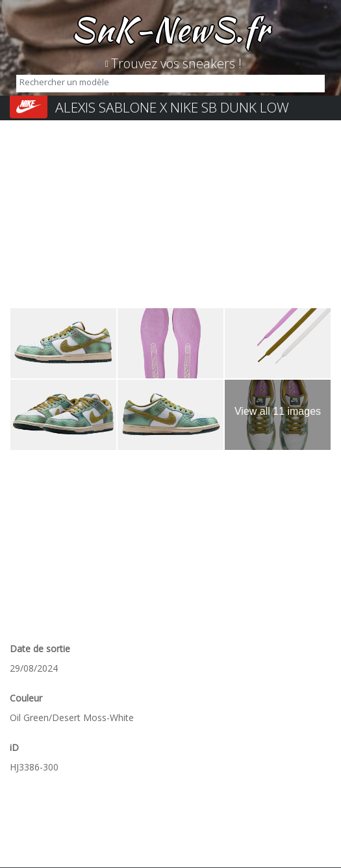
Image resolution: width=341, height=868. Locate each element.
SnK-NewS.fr (170, 29)
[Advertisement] (170, 217)
